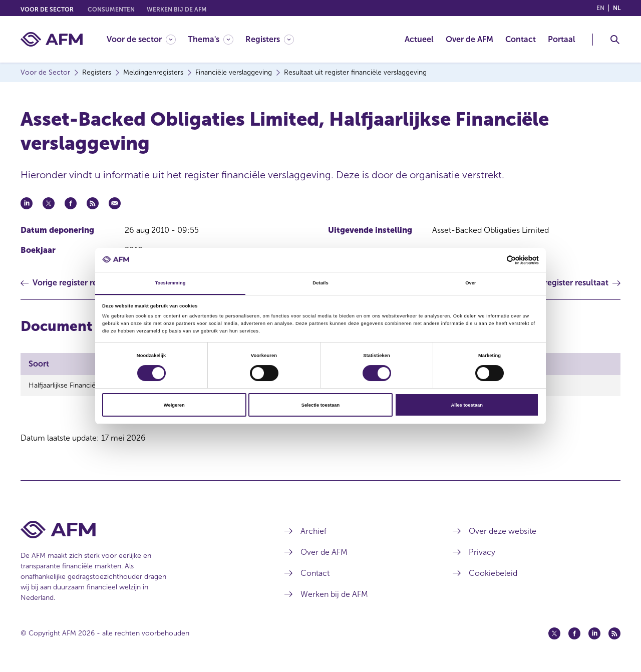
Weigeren (174, 405)
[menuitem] (147, 39)
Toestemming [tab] (170, 283)
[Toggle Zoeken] (615, 40)
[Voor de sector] (141, 39)
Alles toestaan (466, 405)
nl (617, 8)
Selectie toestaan (320, 405)
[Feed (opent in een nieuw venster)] (614, 633)
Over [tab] (471, 283)
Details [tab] (320, 283)
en (600, 8)
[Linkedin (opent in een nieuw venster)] (594, 633)
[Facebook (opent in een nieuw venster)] (574, 633)
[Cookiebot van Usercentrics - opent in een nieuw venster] (495, 260)
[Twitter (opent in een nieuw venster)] (554, 633)
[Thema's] (211, 39)
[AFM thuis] (52, 39)
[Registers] (270, 39)
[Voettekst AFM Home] (137, 530)
